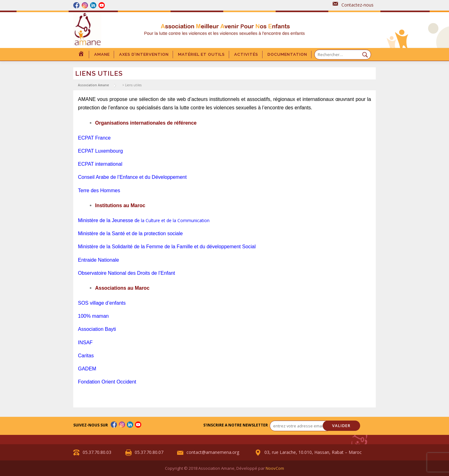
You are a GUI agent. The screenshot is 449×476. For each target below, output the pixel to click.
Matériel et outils (201, 54)
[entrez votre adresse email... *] (301, 426)
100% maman (93, 316)
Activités (246, 54)
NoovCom (275, 468)
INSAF (85, 343)
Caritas (86, 356)
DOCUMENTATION (287, 54)
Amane (102, 54)
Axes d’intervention (144, 54)
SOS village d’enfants (102, 303)
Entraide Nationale (99, 260)
